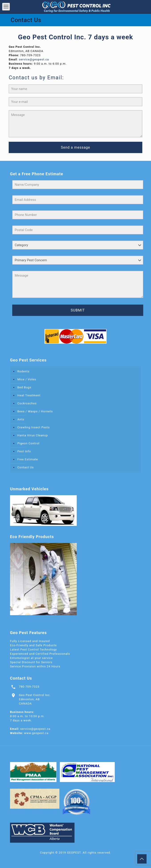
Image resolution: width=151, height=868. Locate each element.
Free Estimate (28, 459)
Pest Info (24, 451)
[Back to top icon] (142, 859)
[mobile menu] (6, 7)
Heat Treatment (29, 395)
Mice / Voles (27, 379)
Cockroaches (27, 403)
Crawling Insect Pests (34, 427)
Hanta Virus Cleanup (33, 435)
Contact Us (26, 467)
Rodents (23, 371)
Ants (21, 419)
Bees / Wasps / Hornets (35, 411)
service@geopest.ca (34, 59)
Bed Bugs (24, 387)
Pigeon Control (28, 443)
